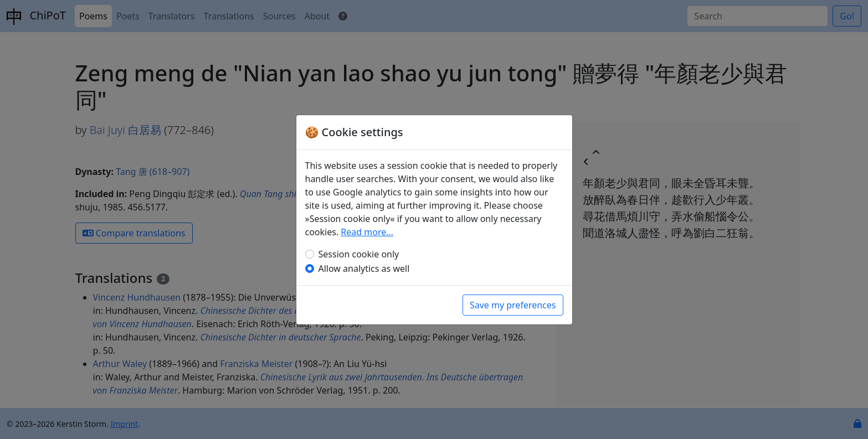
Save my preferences (513, 305)
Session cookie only (359, 254)
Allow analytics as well (364, 268)
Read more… (367, 232)
